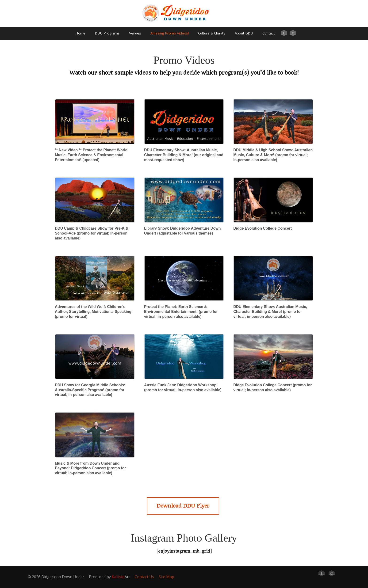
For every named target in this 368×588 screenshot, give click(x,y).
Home (80, 33)
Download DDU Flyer (183, 506)
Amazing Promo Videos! (170, 33)
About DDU (244, 33)
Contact (269, 33)
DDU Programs (107, 33)
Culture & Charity (212, 33)
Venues (135, 33)
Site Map (166, 577)
